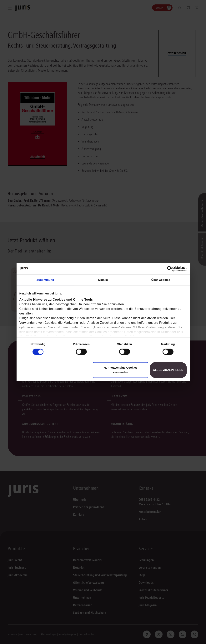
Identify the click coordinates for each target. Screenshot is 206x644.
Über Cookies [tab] (161, 280)
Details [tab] (103, 280)
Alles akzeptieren (168, 370)
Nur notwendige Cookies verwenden (121, 370)
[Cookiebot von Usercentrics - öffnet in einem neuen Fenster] (170, 269)
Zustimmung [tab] (45, 280)
